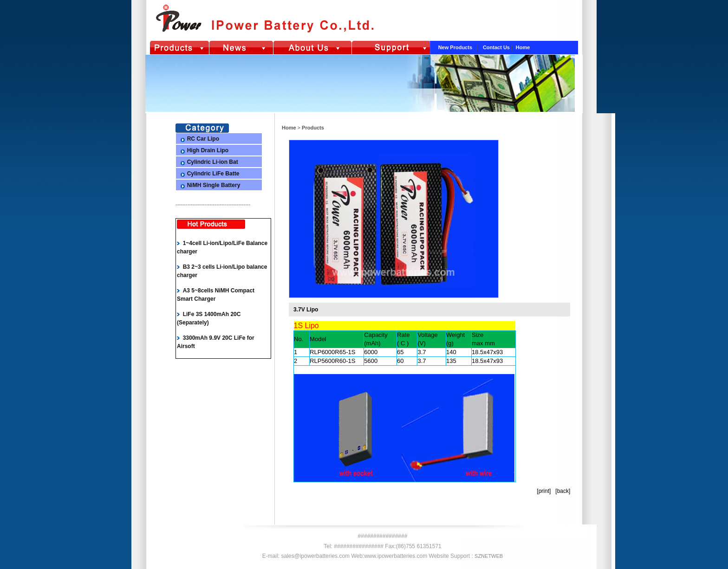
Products (312, 128)
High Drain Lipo (208, 150)
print (544, 491)
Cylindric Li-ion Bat (213, 162)
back (563, 491)
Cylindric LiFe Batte (213, 174)
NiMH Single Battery (214, 185)
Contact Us (497, 47)
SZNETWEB (489, 556)
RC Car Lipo (203, 139)
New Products (456, 47)
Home (523, 47)
